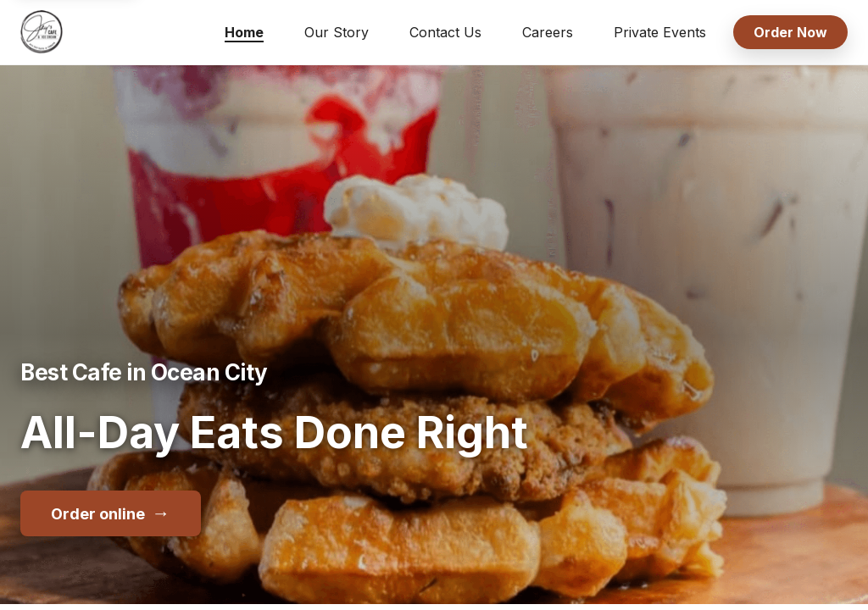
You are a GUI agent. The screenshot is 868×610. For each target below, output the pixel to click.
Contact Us (445, 32)
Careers (548, 32)
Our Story (337, 32)
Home (244, 32)
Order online (111, 513)
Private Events (660, 32)
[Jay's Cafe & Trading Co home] (42, 32)
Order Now (790, 32)
